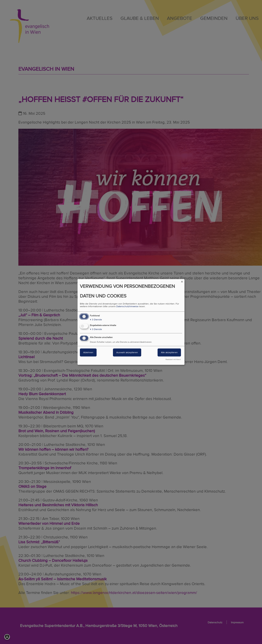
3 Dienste (96, 320)
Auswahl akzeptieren (127, 352)
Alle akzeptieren (169, 352)
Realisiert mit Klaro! (173, 360)
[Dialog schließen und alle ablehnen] (182, 281)
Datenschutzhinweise (127, 306)
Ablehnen (88, 352)
